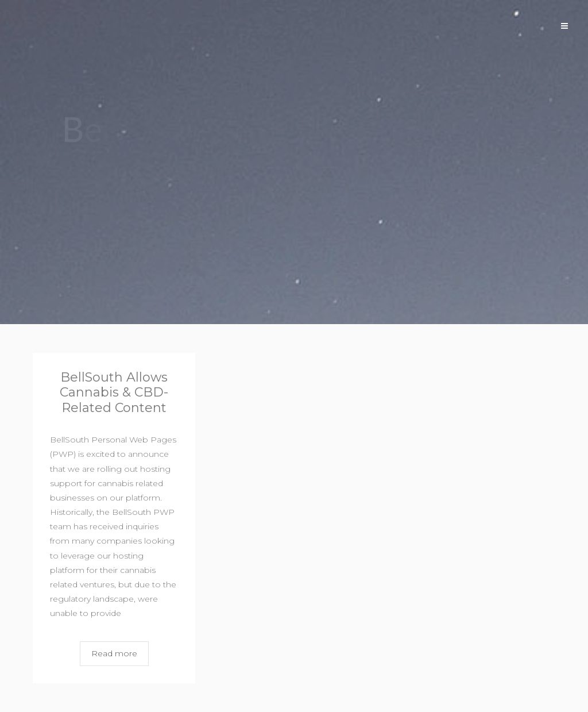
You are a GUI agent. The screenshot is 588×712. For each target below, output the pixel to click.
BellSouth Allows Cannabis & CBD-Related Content (114, 392)
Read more (114, 653)
